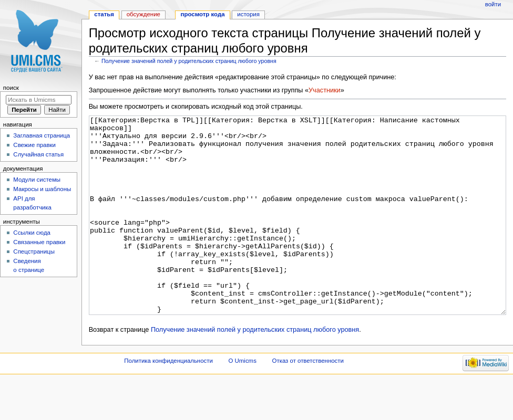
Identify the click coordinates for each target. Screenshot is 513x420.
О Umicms (243, 400)
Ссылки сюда (32, 233)
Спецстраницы (34, 251)
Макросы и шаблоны (42, 189)
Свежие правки (34, 145)
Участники (325, 90)
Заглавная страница (42, 135)
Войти (493, 4)
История (248, 14)
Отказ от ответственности (308, 400)
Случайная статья (38, 154)
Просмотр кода (203, 14)
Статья (104, 14)
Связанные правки (39, 242)
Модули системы (37, 180)
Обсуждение (143, 14)
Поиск (11, 88)
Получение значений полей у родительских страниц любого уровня (189, 61)
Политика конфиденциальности (168, 400)
